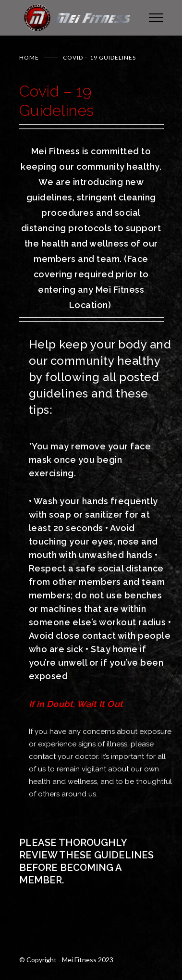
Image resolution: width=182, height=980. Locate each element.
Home (29, 57)
